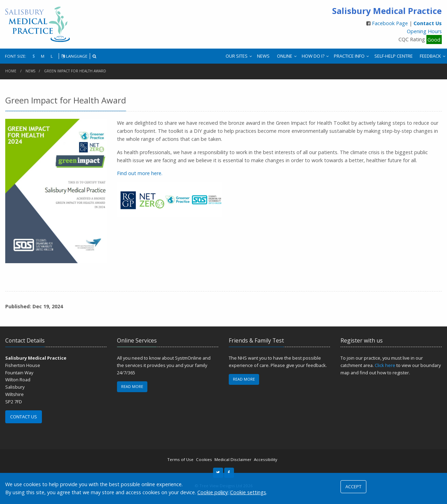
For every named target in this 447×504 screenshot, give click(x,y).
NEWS (263, 56)
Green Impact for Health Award (75, 71)
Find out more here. (140, 173)
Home (11, 71)
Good (434, 39)
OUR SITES (237, 56)
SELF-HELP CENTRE (394, 56)
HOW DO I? (313, 56)
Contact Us (428, 23)
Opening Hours (424, 31)
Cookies (204, 459)
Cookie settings (248, 492)
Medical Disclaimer (233, 459)
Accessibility (266, 459)
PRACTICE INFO (349, 56)
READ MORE (132, 386)
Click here (385, 365)
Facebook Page (391, 23)
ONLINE (285, 56)
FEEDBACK (430, 56)
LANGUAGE (74, 56)
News (30, 71)
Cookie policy (212, 492)
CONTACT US (24, 417)
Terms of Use (180, 459)
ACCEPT (353, 487)
